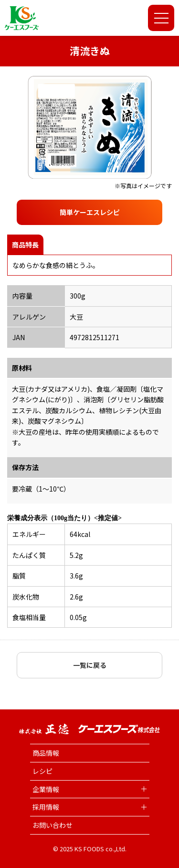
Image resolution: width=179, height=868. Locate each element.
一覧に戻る (90, 665)
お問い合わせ (53, 825)
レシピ (42, 771)
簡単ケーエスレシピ (90, 212)
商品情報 (46, 753)
